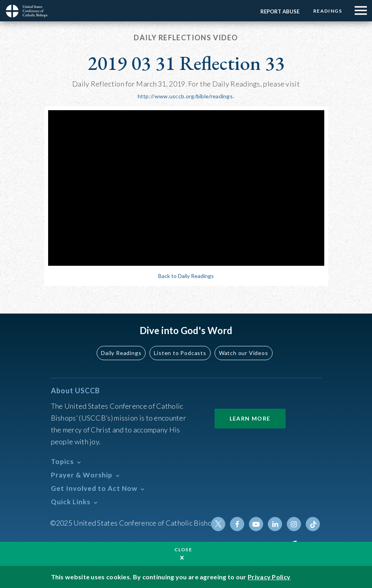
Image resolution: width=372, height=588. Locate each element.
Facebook (237, 524)
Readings (328, 11)
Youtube (256, 524)
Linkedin (275, 524)
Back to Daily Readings (186, 276)
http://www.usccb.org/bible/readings (185, 96)
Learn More (250, 418)
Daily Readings (121, 353)
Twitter (218, 524)
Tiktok (313, 524)
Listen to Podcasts (180, 353)
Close (183, 549)
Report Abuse (280, 11)
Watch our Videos (244, 353)
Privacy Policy (269, 577)
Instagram (294, 524)
